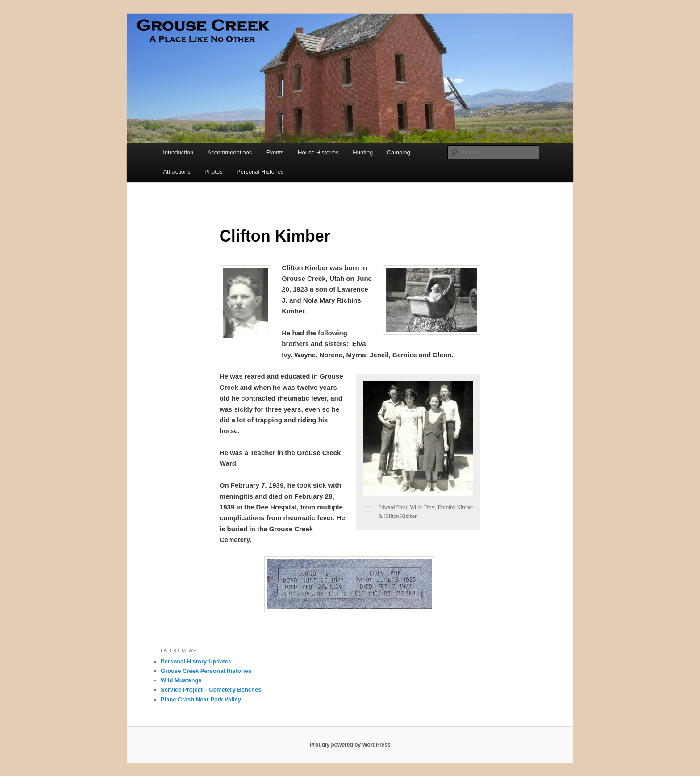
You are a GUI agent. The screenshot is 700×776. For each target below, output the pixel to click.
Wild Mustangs (181, 680)
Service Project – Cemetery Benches (211, 690)
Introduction (178, 152)
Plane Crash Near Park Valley (201, 699)
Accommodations (230, 152)
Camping (399, 152)
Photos (213, 172)
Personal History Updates (196, 661)
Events (275, 152)
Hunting (363, 152)
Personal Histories (260, 172)
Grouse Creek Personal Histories (206, 671)
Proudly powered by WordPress (350, 745)
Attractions (177, 172)
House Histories (318, 152)
